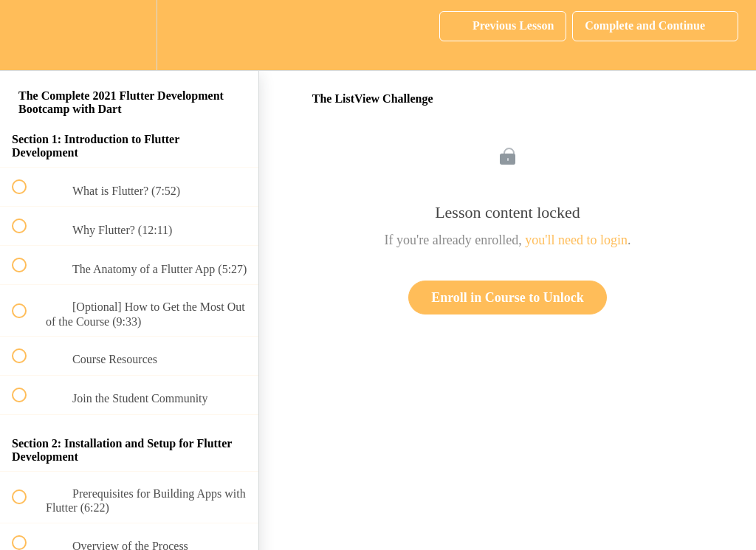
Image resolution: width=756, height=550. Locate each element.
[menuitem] (129, 35)
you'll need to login (576, 240)
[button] (27, 35)
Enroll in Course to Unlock (508, 298)
